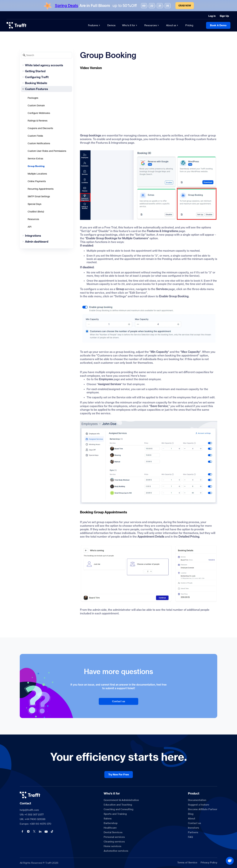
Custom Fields (35, 136)
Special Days (34, 204)
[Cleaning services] (114, 842)
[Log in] (212, 16)
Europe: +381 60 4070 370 (35, 824)
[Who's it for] (130, 25)
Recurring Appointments (41, 189)
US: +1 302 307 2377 (32, 815)
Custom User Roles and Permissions (47, 151)
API (30, 227)
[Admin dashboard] (47, 242)
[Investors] (193, 828)
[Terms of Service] (187, 863)
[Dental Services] (113, 832)
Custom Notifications (39, 143)
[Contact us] (118, 701)
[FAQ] (190, 837)
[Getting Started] (47, 71)
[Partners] (193, 832)
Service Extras (35, 158)
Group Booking (36, 166)
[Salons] (108, 819)
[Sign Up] (224, 16)
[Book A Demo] (218, 25)
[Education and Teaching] (118, 805)
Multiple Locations (37, 174)
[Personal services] (114, 837)
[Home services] (112, 846)
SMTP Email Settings (39, 196)
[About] (192, 819)
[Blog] (191, 814)
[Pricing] (189, 25)
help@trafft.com (29, 810)
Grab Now (185, 6)
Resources (33, 219)
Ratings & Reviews (38, 121)
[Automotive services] (116, 851)
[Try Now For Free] (119, 775)
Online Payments (37, 181)
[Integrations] (47, 236)
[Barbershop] (111, 823)
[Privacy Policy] (209, 863)
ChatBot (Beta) (36, 212)
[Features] (94, 25)
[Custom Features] (47, 89)
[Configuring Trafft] (47, 77)
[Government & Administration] (121, 800)
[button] (22, 831)
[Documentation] (197, 800)
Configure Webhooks (39, 113)
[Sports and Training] (115, 814)
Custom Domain (36, 105)
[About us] (172, 25)
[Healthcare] (110, 828)
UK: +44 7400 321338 (33, 819)
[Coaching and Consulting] (118, 809)
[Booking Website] (47, 83)
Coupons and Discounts (40, 128)
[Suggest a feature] (199, 805)
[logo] (16, 25)
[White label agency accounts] (47, 65)
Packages (33, 98)
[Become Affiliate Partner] (203, 809)
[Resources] (152, 25)
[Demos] (111, 25)
